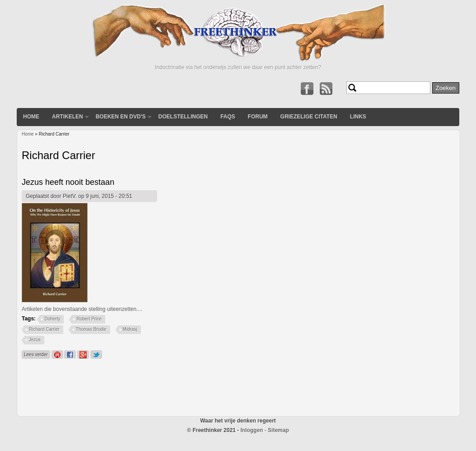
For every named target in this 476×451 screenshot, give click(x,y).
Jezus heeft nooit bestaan (68, 182)
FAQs (228, 117)
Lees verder (37, 354)
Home (31, 117)
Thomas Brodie (91, 329)
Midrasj (130, 329)
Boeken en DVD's (121, 117)
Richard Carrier (44, 329)
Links (358, 117)
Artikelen (68, 117)
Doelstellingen (183, 117)
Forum (258, 117)
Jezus (35, 340)
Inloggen (252, 430)
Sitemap (278, 430)
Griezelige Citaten (309, 117)
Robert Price (89, 319)
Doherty (52, 319)
